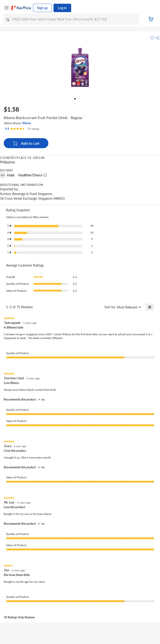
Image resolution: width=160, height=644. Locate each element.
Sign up (42, 8)
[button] (157, 38)
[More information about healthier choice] (45, 175)
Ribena (27, 123)
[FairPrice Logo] (21, 8)
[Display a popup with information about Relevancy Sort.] (98, 307)
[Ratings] (22, 129)
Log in (62, 8)
